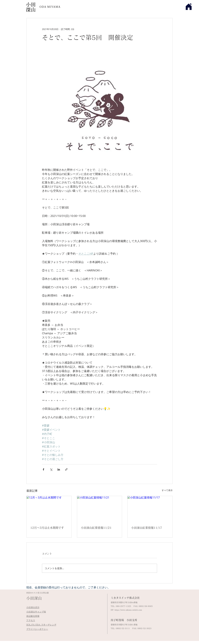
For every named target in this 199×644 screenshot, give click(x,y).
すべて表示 (167, 490)
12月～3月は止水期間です (47, 528)
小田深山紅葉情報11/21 (96, 528)
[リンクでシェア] (66, 469)
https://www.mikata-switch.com (128, 610)
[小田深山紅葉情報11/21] (100, 509)
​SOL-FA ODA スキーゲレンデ (41, 625)
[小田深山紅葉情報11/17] (150, 509)
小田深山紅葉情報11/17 (147, 528)
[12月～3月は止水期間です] (49, 509)
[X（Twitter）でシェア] (51, 469)
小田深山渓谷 (33, 607)
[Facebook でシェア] (43, 469)
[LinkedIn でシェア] (59, 469)
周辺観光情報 (33, 616)
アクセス (31, 620)
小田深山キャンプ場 (36, 612)
